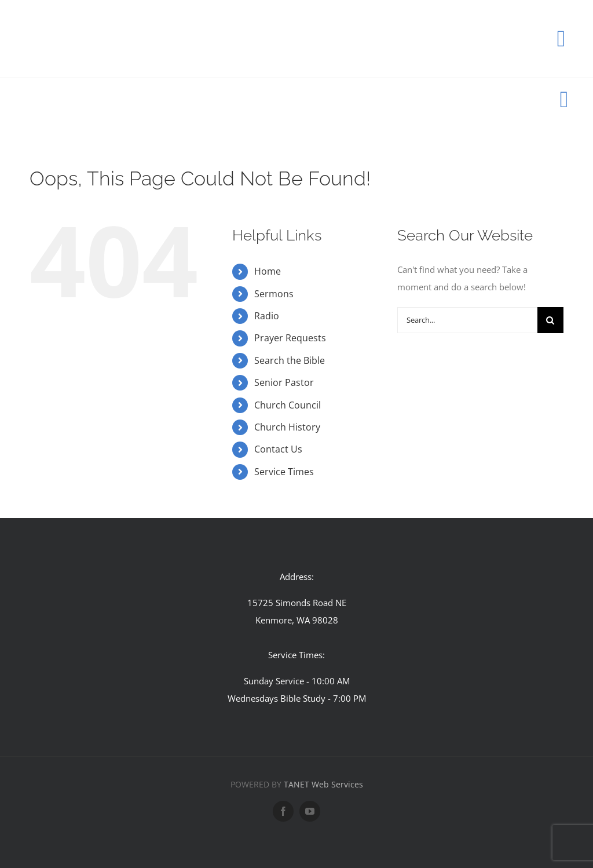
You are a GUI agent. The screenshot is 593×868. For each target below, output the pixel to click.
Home (268, 271)
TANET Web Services (323, 784)
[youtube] (310, 811)
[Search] (550, 320)
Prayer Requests (290, 338)
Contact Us (278, 449)
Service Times (284, 472)
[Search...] (467, 320)
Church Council (288, 405)
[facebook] (283, 811)
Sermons (274, 294)
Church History (287, 427)
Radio (267, 316)
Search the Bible (290, 360)
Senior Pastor (284, 382)
